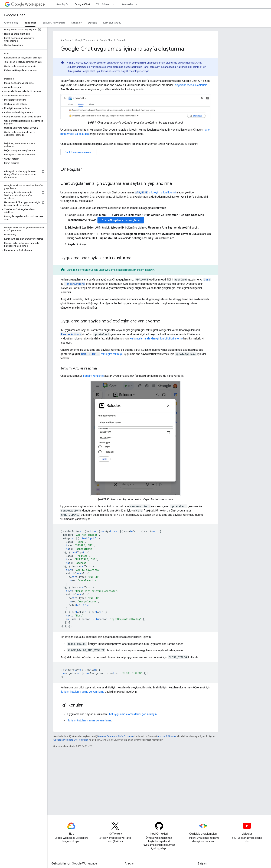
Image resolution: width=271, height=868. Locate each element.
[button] (23, 34)
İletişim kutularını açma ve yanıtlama (82, 692)
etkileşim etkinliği (101, 354)
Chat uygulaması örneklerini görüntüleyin (132, 714)
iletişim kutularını (93, 376)
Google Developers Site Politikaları (71, 740)
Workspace (28, 4)
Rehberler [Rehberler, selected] (30, 23)
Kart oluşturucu (112, 23)
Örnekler (76, 23)
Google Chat (15, 15)
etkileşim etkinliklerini (155, 192)
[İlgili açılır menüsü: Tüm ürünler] (114, 4)
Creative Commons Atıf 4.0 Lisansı (115, 736)
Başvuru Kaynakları (54, 23)
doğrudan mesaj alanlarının (191, 85)
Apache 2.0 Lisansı (167, 736)
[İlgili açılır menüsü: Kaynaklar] (137, 4)
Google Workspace (85, 40)
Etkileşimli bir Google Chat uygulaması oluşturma (94, 71)
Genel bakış (11, 23)
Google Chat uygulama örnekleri (108, 270)
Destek (92, 23)
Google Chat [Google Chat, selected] (82, 4)
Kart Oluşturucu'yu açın (78, 152)
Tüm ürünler (103, 4)
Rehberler (122, 40)
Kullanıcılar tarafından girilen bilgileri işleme (156, 339)
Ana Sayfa (62, 4)
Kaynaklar (127, 4)
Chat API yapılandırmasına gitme (121, 220)
